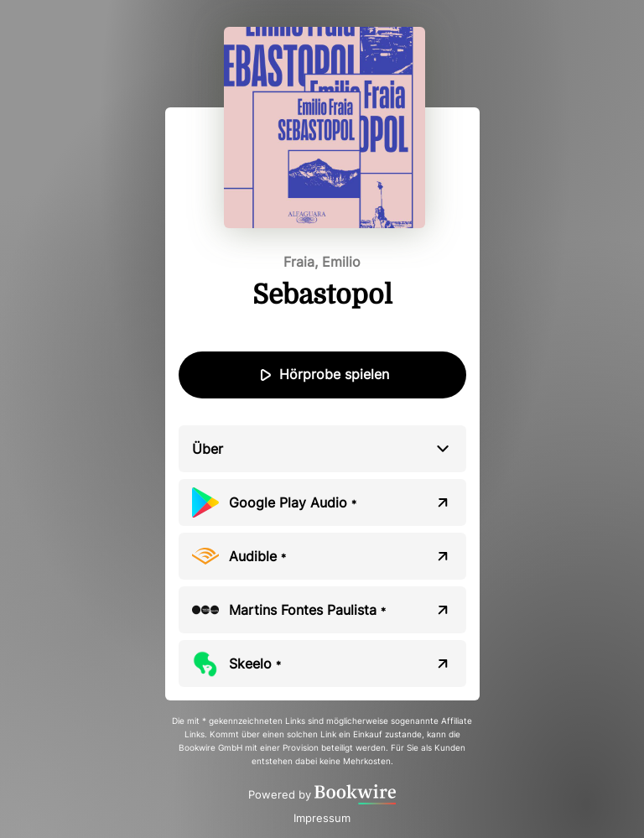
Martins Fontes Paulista (307, 610)
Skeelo (255, 664)
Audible (257, 556)
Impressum (322, 818)
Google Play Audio (293, 502)
